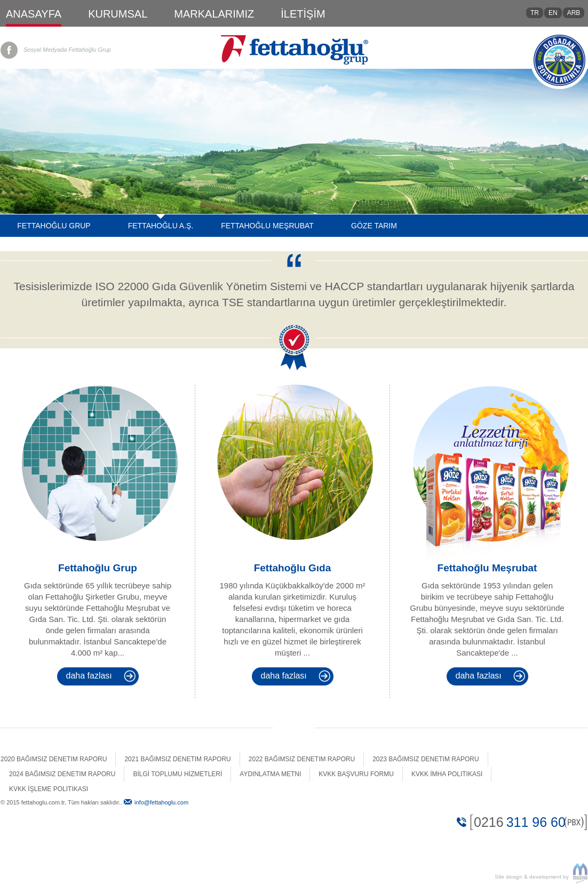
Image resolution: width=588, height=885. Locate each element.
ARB (574, 13)
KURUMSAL (118, 14)
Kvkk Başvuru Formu (356, 774)
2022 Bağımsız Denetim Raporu (302, 759)
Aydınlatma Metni (270, 774)
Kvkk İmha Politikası (447, 774)
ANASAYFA (34, 14)
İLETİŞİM (303, 14)
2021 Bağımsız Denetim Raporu (177, 759)
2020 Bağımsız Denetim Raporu (54, 759)
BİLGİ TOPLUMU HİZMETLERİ (177, 774)
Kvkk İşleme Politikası (49, 788)
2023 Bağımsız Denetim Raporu (426, 759)
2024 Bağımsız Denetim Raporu (62, 774)
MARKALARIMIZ (214, 14)
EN (553, 13)
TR (535, 13)
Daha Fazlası (89, 675)
